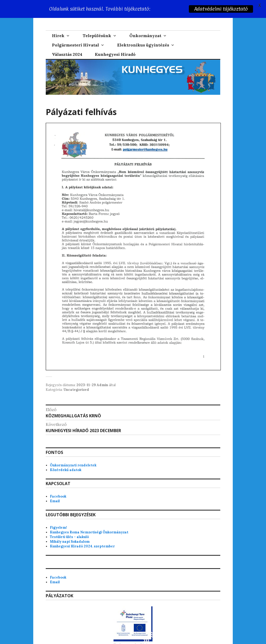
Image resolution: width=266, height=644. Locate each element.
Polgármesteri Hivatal (75, 45)
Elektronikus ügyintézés (143, 45)
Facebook (58, 496)
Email (55, 501)
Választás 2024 (67, 54)
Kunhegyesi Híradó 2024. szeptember (82, 546)
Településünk (97, 36)
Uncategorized (76, 390)
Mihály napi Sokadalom (70, 542)
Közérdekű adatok (66, 470)
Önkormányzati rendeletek (73, 465)
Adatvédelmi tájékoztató (221, 9)
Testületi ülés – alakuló (69, 537)
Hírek (58, 36)
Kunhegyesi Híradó (115, 54)
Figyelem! (58, 528)
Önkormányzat (145, 36)
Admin (102, 385)
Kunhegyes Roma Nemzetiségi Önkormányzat (89, 532)
